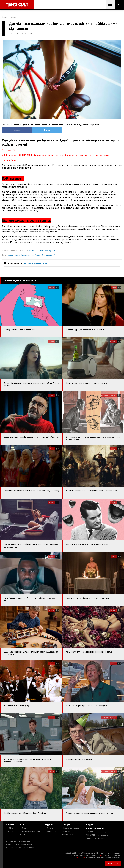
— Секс (22, 834)
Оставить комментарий (36, 263)
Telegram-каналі (12, 155)
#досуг (38, 255)
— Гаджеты (49, 828)
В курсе (90, 824)
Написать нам (113, 863)
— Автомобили (51, 831)
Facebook (17, 130)
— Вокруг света (67, 834)
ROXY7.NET (98, 832)
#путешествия (27, 255)
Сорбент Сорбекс (78, 858)
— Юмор (23, 828)
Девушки (10, 824)
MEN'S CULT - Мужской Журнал (42, 251)
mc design (100, 855)
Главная (5, 17)
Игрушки (49, 824)
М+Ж (22, 824)
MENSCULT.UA (18, 841)
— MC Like (10, 828)
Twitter (47, 130)
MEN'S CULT (97, 835)
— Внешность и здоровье (71, 828)
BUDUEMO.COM (20, 848)
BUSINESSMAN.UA (19, 844)
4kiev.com (95, 838)
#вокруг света (14, 255)
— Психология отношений (30, 831)
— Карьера (66, 831)
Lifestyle (66, 824)
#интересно (47, 255)
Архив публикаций (95, 828)
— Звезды (10, 831)
